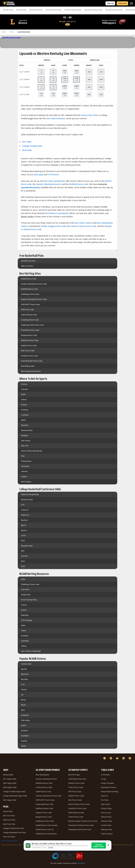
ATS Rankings (26, 620)
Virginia (24, 477)
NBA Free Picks (27, 266)
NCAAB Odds (21, 10)
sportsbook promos (31, 187)
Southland (25, 736)
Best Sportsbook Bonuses (31, 371)
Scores (24, 610)
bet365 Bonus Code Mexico (46, 834)
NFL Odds (27, 142)
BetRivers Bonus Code (30, 340)
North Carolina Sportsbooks (32, 451)
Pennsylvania (26, 461)
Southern (25, 731)
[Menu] (131, 3)
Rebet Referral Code (76, 813)
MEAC (24, 705)
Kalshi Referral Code (29, 315)
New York (25, 446)
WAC (23, 561)
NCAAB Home (8, 10)
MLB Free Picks (9, 824)
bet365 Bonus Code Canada (47, 825)
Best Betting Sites (28, 366)
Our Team (105, 800)
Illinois (23, 394)
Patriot (24, 725)
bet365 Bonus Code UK (45, 829)
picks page (39, 175)
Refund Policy (106, 817)
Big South (25, 674)
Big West (25, 679)
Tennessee (25, 466)
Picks (12, 32)
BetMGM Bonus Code (29, 289)
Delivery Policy (107, 821)
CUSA (23, 536)
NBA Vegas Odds (10, 783)
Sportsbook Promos (109, 787)
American (25, 510)
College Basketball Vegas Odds (15, 796)
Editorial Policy (107, 829)
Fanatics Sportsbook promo (48, 184)
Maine (23, 420)
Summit (24, 741)
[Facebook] (105, 758)
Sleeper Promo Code (44, 813)
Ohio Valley (25, 720)
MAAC (24, 700)
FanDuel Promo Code (29, 356)
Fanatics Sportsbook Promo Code (34, 284)
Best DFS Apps (74, 775)
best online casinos (84, 223)
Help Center (106, 804)
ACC (23, 505)
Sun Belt (24, 556)
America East (26, 664)
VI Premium (105, 775)
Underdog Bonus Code (44, 804)
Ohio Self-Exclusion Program (68, 851)
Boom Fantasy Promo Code (79, 804)
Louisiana (25, 415)
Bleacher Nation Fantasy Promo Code (83, 821)
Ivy (22, 695)
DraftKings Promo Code (30, 294)
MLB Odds (27, 150)
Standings (25, 641)
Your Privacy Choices (10, 841)
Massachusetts (27, 430)
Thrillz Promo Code (76, 787)
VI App (103, 779)
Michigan (25, 435)
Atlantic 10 (25, 515)
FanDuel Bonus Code (44, 787)
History (24, 646)
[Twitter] (111, 758)
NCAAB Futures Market (73, 10)
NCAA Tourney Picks (29, 600)
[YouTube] (118, 758)
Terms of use (106, 813)
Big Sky (24, 669)
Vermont (24, 471)
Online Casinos (107, 834)
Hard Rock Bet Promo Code (32, 361)
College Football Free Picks (14, 828)
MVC (23, 710)
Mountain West (27, 546)
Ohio (23, 456)
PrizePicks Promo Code (30, 330)
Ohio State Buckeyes (56, 118)
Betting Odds (8, 775)
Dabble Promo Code (29, 346)
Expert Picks (8, 811)
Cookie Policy (106, 825)
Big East (24, 520)
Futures (24, 605)
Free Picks (25, 589)
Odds (4, 32)
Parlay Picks (26, 595)
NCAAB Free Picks (28, 261)
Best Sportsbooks (42, 775)
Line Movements (24, 32)
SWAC (24, 746)
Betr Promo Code (28, 351)
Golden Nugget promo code (53, 226)
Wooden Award (27, 500)
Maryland (25, 425)
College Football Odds (32, 146)
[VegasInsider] (3, 761)
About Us (104, 796)
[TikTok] (124, 758)
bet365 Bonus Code (29, 279)
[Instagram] (130, 758)
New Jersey (26, 441)
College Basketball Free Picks (15, 833)
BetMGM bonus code (79, 184)
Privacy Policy (106, 808)
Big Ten (24, 530)
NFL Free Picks (9, 816)
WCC (23, 566)
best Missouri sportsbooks (57, 213)
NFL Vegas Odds (10, 779)
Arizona (24, 384)
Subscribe (122, 3)
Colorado (25, 389)
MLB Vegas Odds (10, 787)
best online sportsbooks (54, 181)
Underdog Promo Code (30, 320)
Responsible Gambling (110, 792)
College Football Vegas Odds (14, 792)
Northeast (25, 715)
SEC (23, 551)
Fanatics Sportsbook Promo (46, 779)
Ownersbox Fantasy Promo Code (81, 825)
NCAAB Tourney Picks (54, 10)
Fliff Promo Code (27, 310)
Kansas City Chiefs (89, 115)
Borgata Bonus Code (29, 335)
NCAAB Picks (36, 10)
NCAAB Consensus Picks (93, 10)
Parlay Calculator (108, 783)
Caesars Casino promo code (83, 226)
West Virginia (26, 482)
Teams (24, 631)
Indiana (24, 400)
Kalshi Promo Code (76, 817)
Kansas (24, 405)
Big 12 (24, 525)
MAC (23, 541)
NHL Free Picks (9, 837)
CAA (23, 684)
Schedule (25, 636)
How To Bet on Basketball (31, 651)
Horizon (24, 690)
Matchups (25, 615)
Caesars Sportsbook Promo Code (34, 299)
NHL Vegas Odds (10, 800)
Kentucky (25, 410)
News (23, 625)
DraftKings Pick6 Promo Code (32, 325)
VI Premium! (54, 175)
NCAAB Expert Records (114, 10)
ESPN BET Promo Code (30, 304)
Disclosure (81, 863)
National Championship (30, 494)
